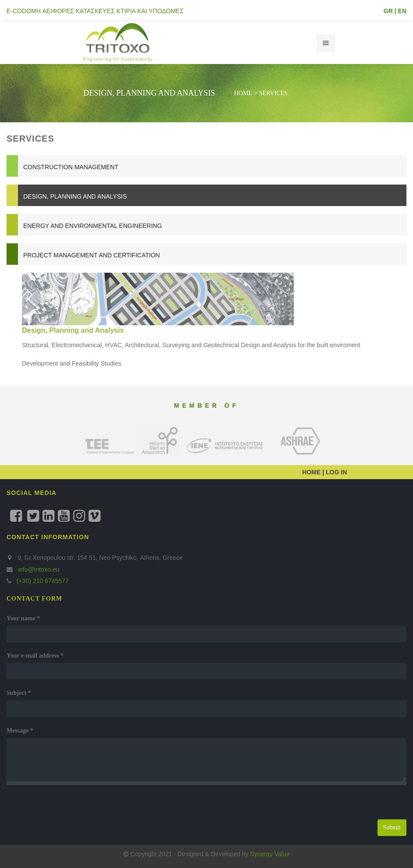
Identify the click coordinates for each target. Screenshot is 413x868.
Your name (23, 618)
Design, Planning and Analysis (75, 196)
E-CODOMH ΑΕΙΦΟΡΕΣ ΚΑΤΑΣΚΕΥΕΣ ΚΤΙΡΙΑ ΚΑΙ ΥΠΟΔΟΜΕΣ (95, 11)
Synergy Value (270, 854)
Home (243, 93)
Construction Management (71, 167)
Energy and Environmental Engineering (93, 226)
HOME (312, 472)
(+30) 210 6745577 (42, 581)
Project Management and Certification (92, 255)
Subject (19, 693)
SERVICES (273, 93)
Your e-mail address (35, 656)
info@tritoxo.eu (39, 569)
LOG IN (335, 472)
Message (20, 731)
